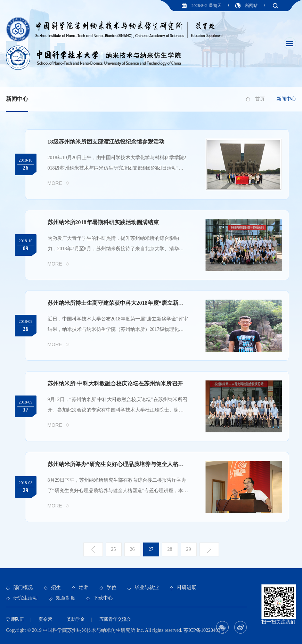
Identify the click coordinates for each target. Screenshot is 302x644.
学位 (112, 588)
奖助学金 (76, 619)
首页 (260, 99)
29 (189, 549)
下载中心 (103, 598)
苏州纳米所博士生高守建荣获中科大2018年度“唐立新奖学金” (123, 303)
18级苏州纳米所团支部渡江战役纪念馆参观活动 (106, 142)
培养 (84, 588)
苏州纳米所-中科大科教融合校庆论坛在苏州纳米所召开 (115, 384)
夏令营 (45, 619)
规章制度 (66, 598)
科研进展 (187, 588)
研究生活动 (25, 598)
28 (170, 549)
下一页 (209, 549)
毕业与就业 (147, 588)
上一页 (93, 549)
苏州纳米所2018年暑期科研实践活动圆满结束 (103, 222)
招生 (56, 588)
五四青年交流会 (115, 619)
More (55, 183)
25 (114, 549)
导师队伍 (15, 619)
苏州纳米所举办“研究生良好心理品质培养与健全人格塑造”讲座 (125, 464)
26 (132, 549)
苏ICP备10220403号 (204, 630)
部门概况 (23, 588)
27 (151, 549)
